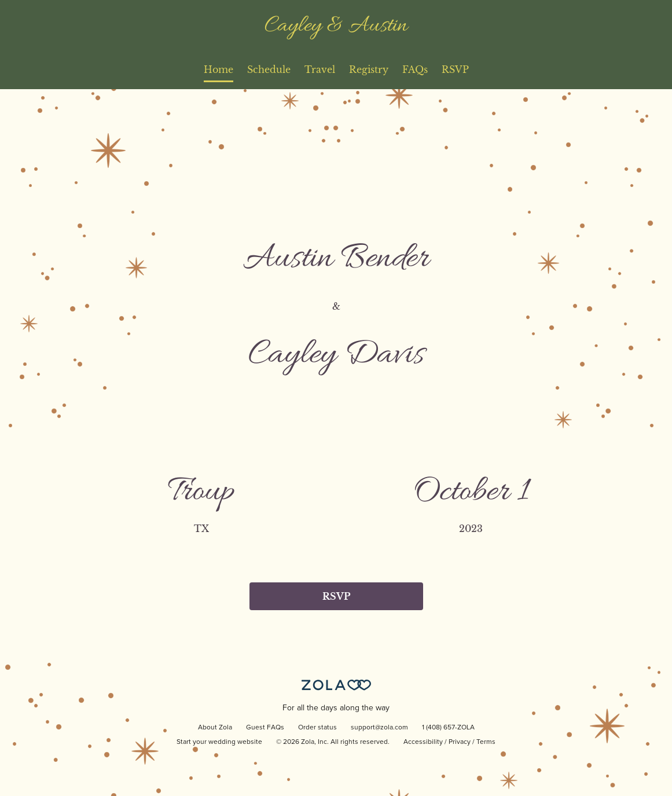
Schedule (269, 69)
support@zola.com (379, 728)
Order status (317, 728)
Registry (369, 69)
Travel (320, 69)
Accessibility (423, 742)
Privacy (460, 742)
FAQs (415, 69)
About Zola (215, 728)
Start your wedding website (219, 742)
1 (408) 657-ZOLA (448, 728)
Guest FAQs (265, 728)
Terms (486, 742)
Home (219, 69)
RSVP (455, 69)
